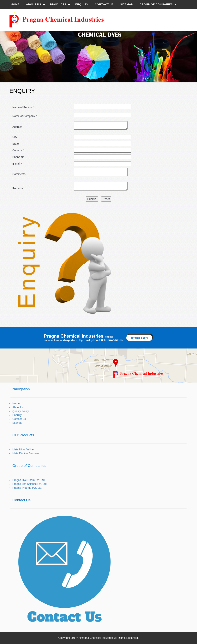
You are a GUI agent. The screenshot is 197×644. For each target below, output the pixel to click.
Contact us (104, 4)
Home (15, 4)
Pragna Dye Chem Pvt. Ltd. (29, 480)
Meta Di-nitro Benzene (26, 453)
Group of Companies (156, 4)
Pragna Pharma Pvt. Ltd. (27, 488)
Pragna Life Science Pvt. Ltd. (30, 484)
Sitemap (127, 4)
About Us (34, 4)
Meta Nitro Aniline (23, 449)
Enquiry (82, 4)
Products (58, 4)
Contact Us (19, 419)
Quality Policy (21, 411)
